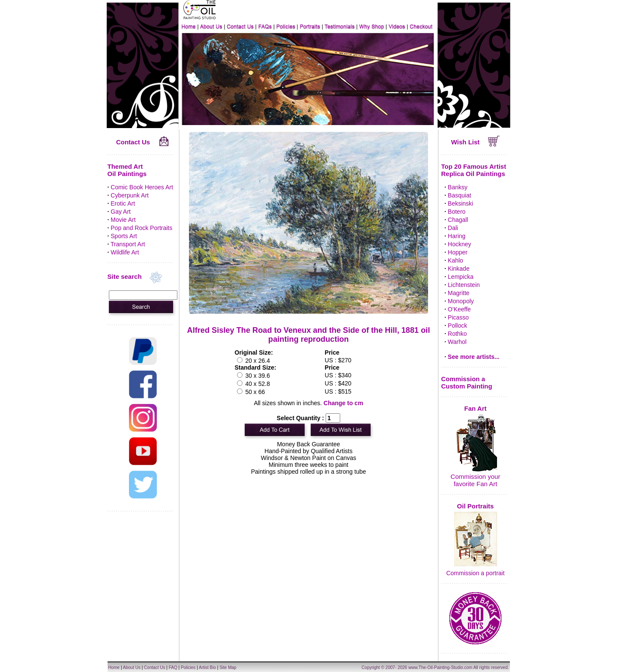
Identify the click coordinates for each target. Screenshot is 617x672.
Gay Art (121, 212)
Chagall (458, 220)
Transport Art (128, 244)
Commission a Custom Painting (467, 382)
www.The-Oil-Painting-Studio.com (440, 668)
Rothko (457, 334)
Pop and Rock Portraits (141, 228)
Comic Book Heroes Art (142, 187)
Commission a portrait (475, 573)
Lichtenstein (464, 285)
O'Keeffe (459, 309)
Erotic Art (123, 203)
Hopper (458, 252)
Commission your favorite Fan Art (476, 480)
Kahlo (455, 260)
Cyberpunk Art (130, 195)
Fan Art (476, 408)
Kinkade (459, 269)
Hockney (459, 244)
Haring (457, 236)
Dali (453, 228)
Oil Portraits (476, 506)
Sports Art (124, 236)
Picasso (458, 317)
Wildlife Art (125, 252)
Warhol (457, 342)
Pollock (457, 326)
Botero (457, 212)
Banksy (458, 187)
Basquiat (459, 195)
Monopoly (461, 301)
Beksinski (460, 203)
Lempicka (461, 277)
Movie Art (123, 220)
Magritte (459, 293)
